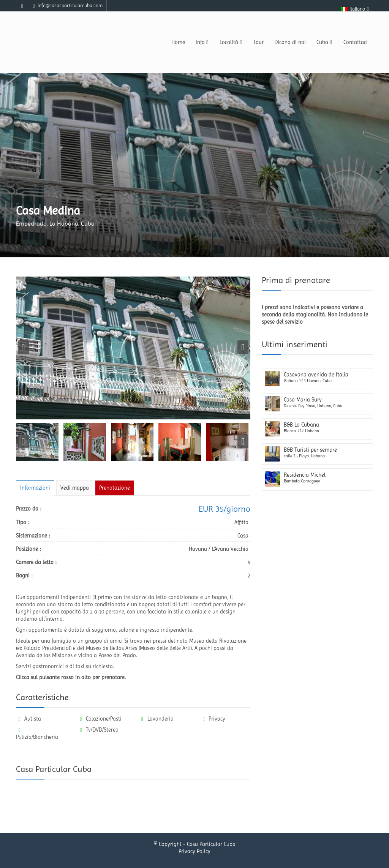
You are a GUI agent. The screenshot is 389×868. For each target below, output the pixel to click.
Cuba (325, 42)
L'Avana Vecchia (230, 549)
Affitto (241, 522)
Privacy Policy (194, 853)
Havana (198, 549)
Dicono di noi (290, 42)
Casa (243, 536)
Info (202, 42)
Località (231, 42)
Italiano (355, 9)
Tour (259, 42)
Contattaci (356, 42)
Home (178, 42)
